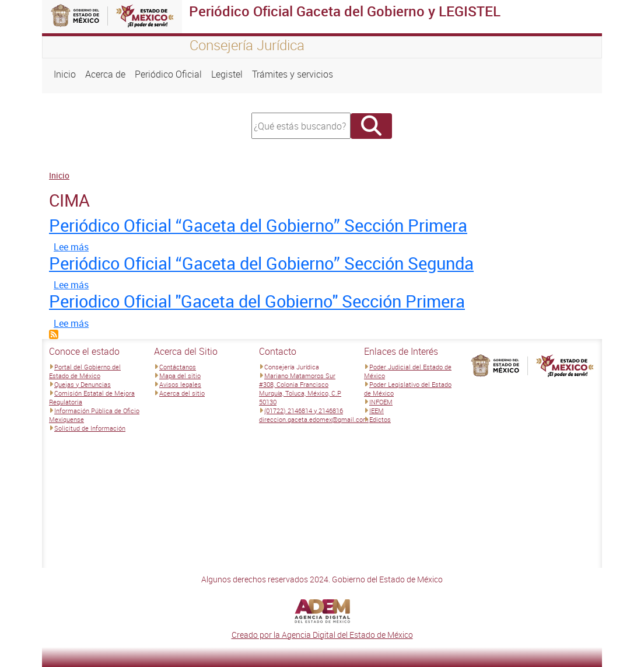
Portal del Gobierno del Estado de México (85, 371)
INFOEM (381, 402)
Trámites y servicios (293, 74)
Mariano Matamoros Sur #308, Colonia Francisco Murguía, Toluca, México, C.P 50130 (300, 389)
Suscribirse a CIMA (54, 334)
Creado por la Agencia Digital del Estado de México (322, 635)
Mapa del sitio (180, 376)
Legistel (227, 74)
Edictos (380, 419)
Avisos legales (180, 384)
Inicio (65, 74)
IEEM (377, 411)
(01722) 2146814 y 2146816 (304, 411)
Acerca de (105, 74)
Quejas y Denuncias (83, 384)
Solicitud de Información (90, 428)
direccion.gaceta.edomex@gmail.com (314, 419)
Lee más (71, 247)
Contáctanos (178, 367)
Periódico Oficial (168, 74)
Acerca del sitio (182, 393)
